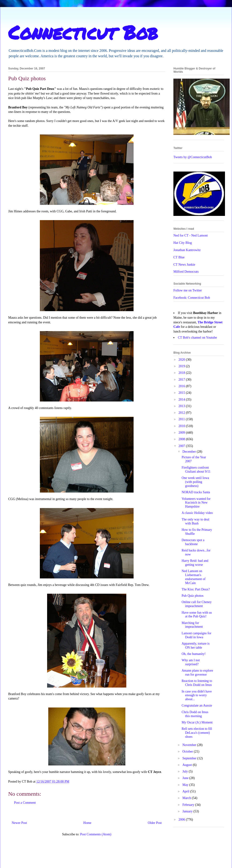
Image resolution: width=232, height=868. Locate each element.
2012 (182, 413)
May (186, 785)
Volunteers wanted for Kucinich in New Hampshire (196, 503)
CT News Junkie (184, 265)
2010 (182, 426)
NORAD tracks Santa (196, 492)
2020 (182, 360)
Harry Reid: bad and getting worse (195, 563)
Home (87, 823)
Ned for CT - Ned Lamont (191, 235)
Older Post (155, 823)
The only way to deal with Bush (195, 521)
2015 (182, 393)
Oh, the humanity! (194, 654)
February (189, 805)
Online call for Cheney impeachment (197, 604)
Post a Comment (25, 803)
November (190, 745)
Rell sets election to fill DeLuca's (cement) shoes (197, 733)
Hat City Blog (183, 243)
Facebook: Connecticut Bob (192, 298)
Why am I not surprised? (191, 662)
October (188, 751)
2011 (182, 419)
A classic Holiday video (197, 513)
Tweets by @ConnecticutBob (193, 157)
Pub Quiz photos (193, 596)
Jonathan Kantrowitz (187, 250)
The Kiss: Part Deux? (196, 589)
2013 (182, 406)
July (185, 771)
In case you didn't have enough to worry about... (197, 695)
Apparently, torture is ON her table (196, 646)
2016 (182, 386)
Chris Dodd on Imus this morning (195, 714)
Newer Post (19, 823)
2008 (182, 439)
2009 (182, 433)
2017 (182, 380)
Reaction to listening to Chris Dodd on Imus (197, 683)
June (186, 778)
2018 (182, 373)
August (187, 765)
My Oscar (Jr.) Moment (197, 722)
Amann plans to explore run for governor (197, 673)
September (190, 758)
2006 (182, 820)
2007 (182, 446)
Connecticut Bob (83, 32)
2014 (182, 400)
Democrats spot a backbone (193, 542)
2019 (182, 366)
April (186, 791)
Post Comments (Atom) (96, 834)
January (188, 811)
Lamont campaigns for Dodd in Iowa (196, 635)
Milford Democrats (186, 272)
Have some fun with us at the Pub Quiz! (197, 615)
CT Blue (179, 257)
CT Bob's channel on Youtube (197, 338)
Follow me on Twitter (188, 290)
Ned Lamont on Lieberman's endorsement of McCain (194, 577)
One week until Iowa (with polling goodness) (195, 482)
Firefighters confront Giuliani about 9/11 (196, 470)
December (189, 452)
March (187, 798)
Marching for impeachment (192, 625)
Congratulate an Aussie (197, 705)
